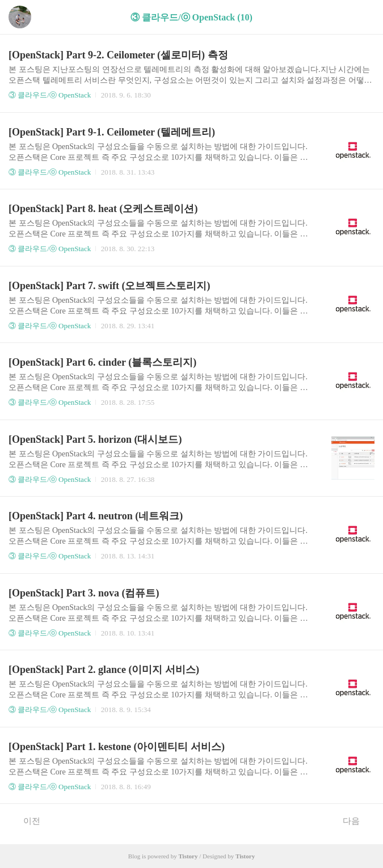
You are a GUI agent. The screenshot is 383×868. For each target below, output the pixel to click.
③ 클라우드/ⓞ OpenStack (50, 95)
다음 (357, 820)
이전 (26, 820)
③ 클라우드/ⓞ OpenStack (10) (191, 17)
